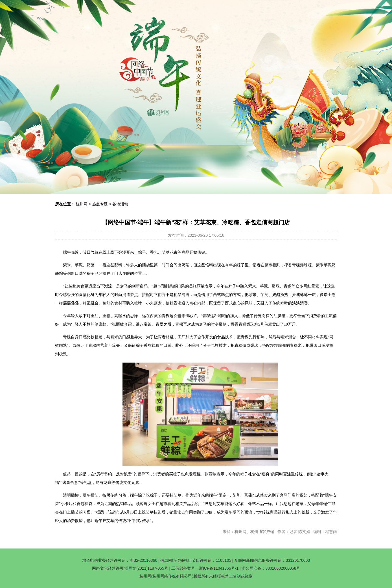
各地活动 (120, 204)
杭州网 (82, 204)
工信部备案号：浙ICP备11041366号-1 (205, 568)
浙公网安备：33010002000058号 (271, 568)
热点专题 (100, 204)
